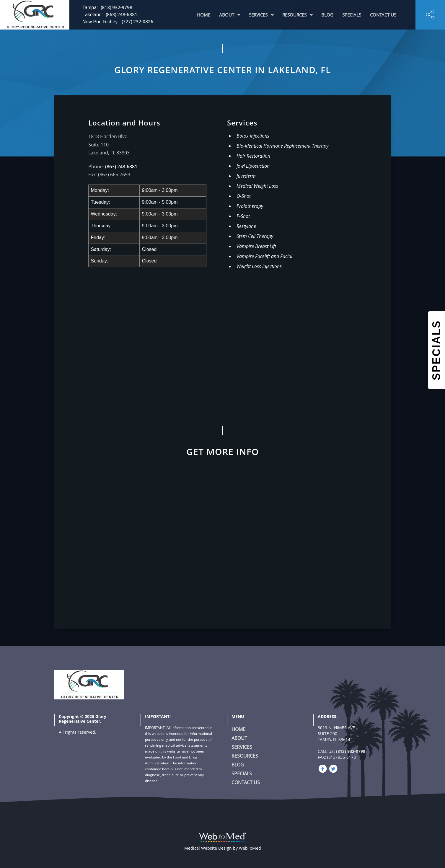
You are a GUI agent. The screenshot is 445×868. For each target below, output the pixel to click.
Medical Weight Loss (257, 186)
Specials (352, 15)
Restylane (246, 226)
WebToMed (250, 848)
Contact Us (383, 15)
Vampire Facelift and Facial (264, 256)
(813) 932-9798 (116, 7)
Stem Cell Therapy (255, 236)
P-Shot (243, 216)
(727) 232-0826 (137, 22)
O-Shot (244, 196)
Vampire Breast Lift (256, 246)
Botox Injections (253, 136)
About (227, 15)
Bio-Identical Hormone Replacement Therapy (282, 146)
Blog (327, 15)
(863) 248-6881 (122, 14)
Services (258, 15)
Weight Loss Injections (259, 266)
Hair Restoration (253, 156)
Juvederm (246, 176)
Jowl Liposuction (253, 166)
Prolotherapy (250, 206)
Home (204, 15)
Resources (294, 15)
